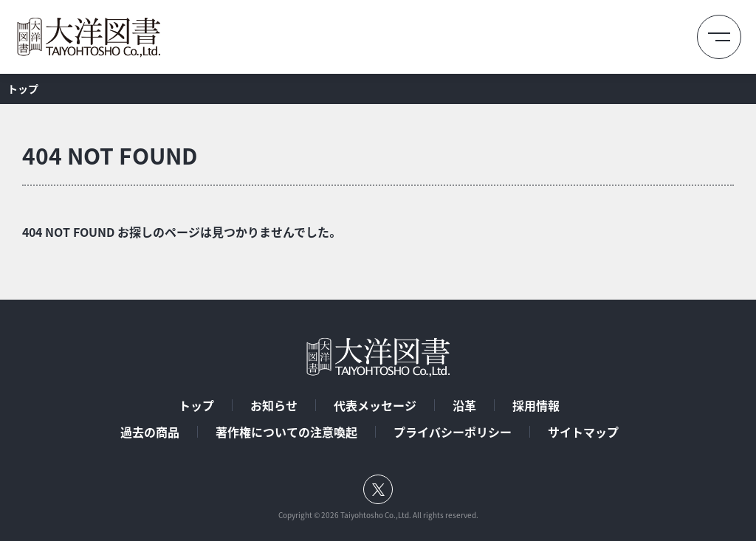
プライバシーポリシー (453, 432)
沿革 (464, 405)
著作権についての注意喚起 (286, 432)
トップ (196, 405)
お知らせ (274, 405)
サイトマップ (583, 432)
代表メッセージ (375, 405)
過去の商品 (150, 432)
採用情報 (536, 405)
